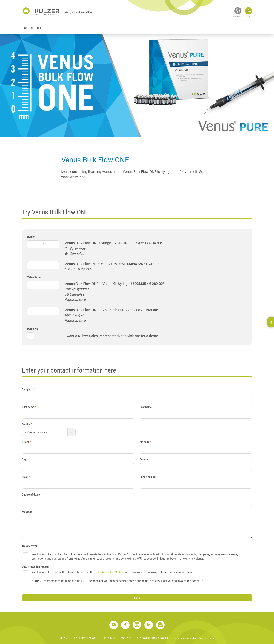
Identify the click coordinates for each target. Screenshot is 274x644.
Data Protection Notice (109, 572)
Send (137, 598)
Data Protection (85, 638)
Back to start (32, 28)
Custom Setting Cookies (153, 638)
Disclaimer (108, 638)
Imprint (64, 638)
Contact (126, 638)
